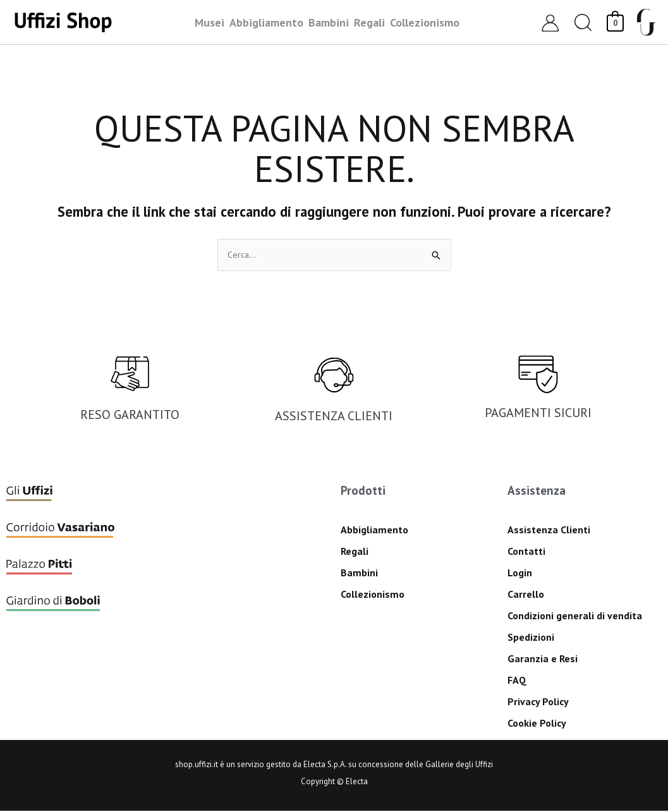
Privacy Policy (538, 703)
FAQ (517, 681)
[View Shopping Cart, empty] (615, 22)
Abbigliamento (374, 531)
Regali (355, 552)
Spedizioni (531, 638)
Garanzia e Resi (543, 660)
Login (520, 574)
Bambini (359, 574)
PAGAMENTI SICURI (538, 414)
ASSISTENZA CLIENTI (334, 417)
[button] (583, 22)
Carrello (526, 595)
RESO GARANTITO (130, 416)
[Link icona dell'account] (550, 22)
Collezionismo (373, 595)
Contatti (526, 552)
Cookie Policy (537, 724)
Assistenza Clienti (549, 531)
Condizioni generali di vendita (575, 617)
